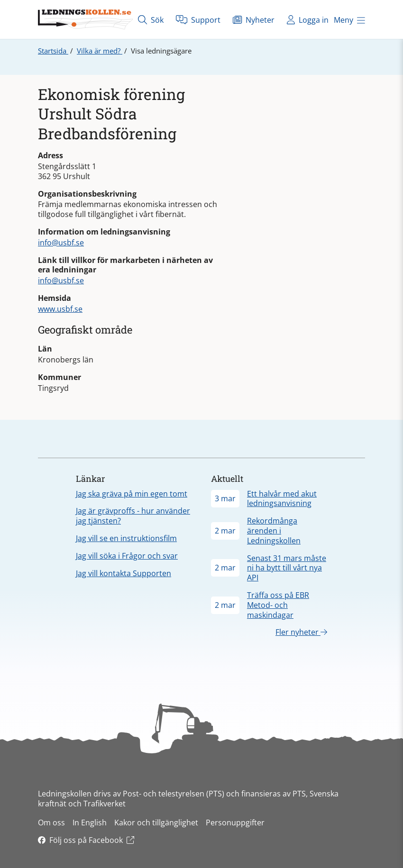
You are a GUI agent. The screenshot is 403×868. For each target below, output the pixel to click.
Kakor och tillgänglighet (156, 823)
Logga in (308, 20)
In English (90, 823)
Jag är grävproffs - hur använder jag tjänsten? (133, 516)
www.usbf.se (60, 309)
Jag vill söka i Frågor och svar (127, 556)
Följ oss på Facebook (86, 840)
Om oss (51, 823)
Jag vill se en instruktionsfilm (126, 538)
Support (198, 20)
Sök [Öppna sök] (151, 20)
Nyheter (254, 20)
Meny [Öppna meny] (349, 20)
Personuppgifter (235, 823)
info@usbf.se (61, 243)
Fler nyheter (301, 632)
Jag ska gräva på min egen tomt (132, 494)
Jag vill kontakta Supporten (124, 573)
